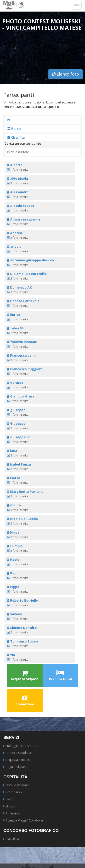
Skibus (10, 806)
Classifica (16, 137)
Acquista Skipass (18, 760)
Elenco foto (66, 74)
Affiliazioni (13, 813)
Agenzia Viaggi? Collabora (24, 820)
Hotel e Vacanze (17, 785)
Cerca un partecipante (23, 143)
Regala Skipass (16, 767)
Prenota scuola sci (19, 753)
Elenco (14, 129)
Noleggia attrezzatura (21, 746)
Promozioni (25, 700)
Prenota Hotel (60, 675)
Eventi (10, 799)
